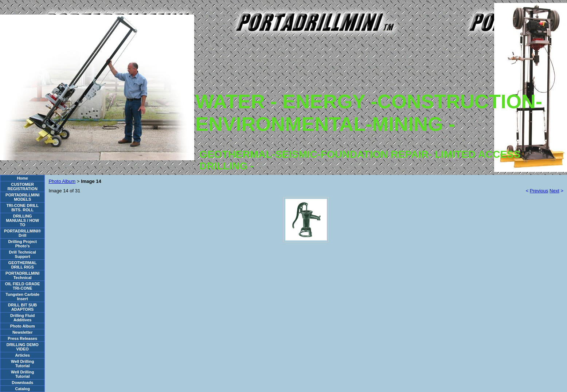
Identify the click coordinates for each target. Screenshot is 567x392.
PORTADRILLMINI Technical (22, 275)
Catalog (23, 389)
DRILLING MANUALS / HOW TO (22, 220)
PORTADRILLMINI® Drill (22, 233)
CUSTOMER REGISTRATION (23, 187)
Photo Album (23, 326)
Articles (23, 355)
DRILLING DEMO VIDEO (23, 347)
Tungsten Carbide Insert (22, 297)
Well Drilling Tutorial (22, 364)
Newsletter (23, 332)
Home (22, 178)
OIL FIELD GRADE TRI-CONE (23, 286)
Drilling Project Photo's (23, 244)
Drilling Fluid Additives (22, 318)
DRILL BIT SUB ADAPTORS (22, 307)
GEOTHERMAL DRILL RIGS (23, 265)
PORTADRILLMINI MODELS (22, 197)
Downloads (22, 383)
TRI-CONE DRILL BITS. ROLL (22, 208)
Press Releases (22, 338)
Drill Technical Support (23, 254)
